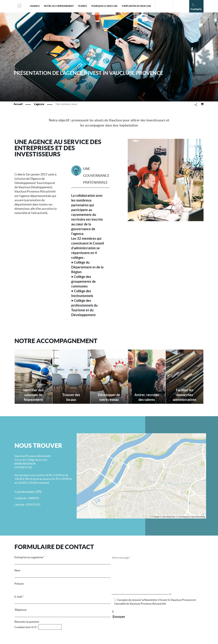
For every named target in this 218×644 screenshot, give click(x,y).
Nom (63, 573)
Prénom (63, 586)
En (179, 6)
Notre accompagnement (59, 6)
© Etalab (155, 517)
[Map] (141, 476)
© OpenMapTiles (168, 517)
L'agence (35, 6)
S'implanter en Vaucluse (136, 6)
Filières (82, 6)
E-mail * (63, 599)
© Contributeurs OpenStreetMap (191, 517)
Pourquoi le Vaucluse (104, 6)
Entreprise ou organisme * (63, 560)
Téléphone (63, 612)
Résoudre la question (60, 624)
